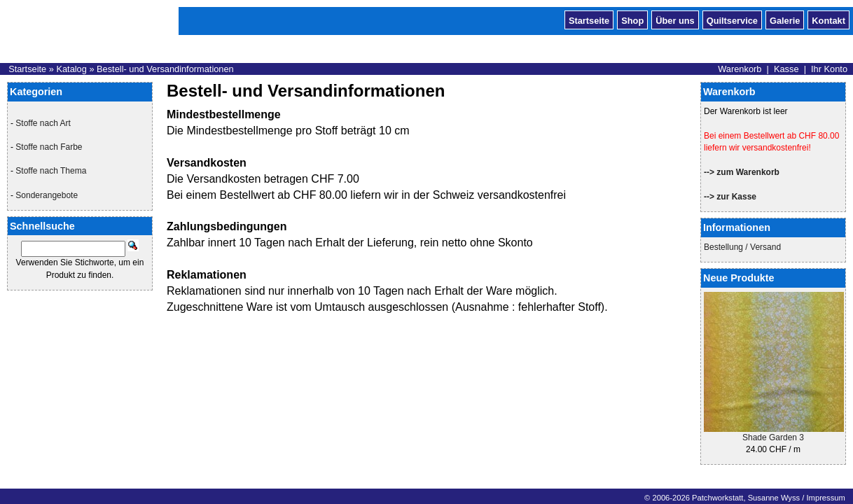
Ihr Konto (829, 69)
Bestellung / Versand (742, 247)
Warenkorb (740, 69)
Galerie (785, 20)
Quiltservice (732, 20)
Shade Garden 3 (773, 437)
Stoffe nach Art (43, 123)
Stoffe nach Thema (51, 171)
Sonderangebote (47, 195)
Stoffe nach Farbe (49, 147)
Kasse (786, 69)
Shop (632, 20)
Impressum (825, 498)
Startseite (589, 20)
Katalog (71, 69)
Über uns (675, 20)
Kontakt (828, 20)
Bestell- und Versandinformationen (165, 69)
